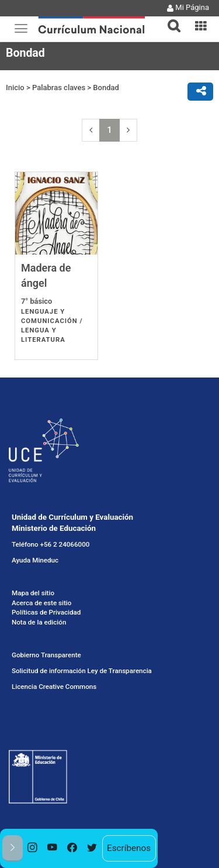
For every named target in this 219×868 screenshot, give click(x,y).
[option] (33, 848)
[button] (169, 19)
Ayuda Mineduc (35, 560)
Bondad (106, 88)
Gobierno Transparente (46, 655)
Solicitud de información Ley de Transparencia (82, 671)
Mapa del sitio (33, 593)
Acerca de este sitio (41, 603)
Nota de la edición (39, 622)
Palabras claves (59, 88)
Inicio (15, 88)
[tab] (169, 19)
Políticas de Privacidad (46, 612)
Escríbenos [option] (129, 848)
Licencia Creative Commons (54, 687)
